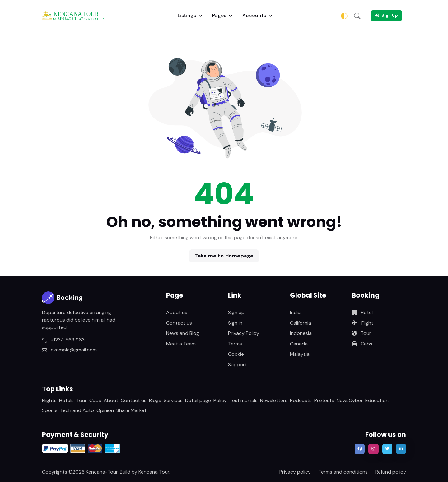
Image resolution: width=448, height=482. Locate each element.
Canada (299, 344)
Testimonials (243, 400)
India (295, 312)
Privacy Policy (244, 333)
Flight (363, 323)
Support (238, 365)
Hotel (362, 312)
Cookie (236, 354)
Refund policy (391, 472)
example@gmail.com (69, 350)
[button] (357, 16)
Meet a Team (181, 344)
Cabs (362, 344)
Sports (50, 410)
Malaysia (300, 354)
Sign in (235, 323)
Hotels (66, 400)
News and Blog (183, 333)
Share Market (131, 410)
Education (377, 400)
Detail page (198, 400)
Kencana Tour (154, 472)
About (111, 400)
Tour (362, 333)
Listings (190, 15)
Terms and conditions (343, 472)
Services (173, 400)
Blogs (155, 400)
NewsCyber (350, 400)
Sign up (236, 312)
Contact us (179, 323)
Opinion (105, 410)
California (301, 323)
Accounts (257, 15)
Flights (49, 400)
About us (177, 312)
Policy (220, 400)
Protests (324, 400)
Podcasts (301, 400)
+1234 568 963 (63, 340)
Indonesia (301, 333)
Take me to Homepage (224, 256)
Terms (235, 344)
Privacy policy (295, 472)
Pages (222, 15)
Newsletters (274, 400)
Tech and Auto (77, 410)
